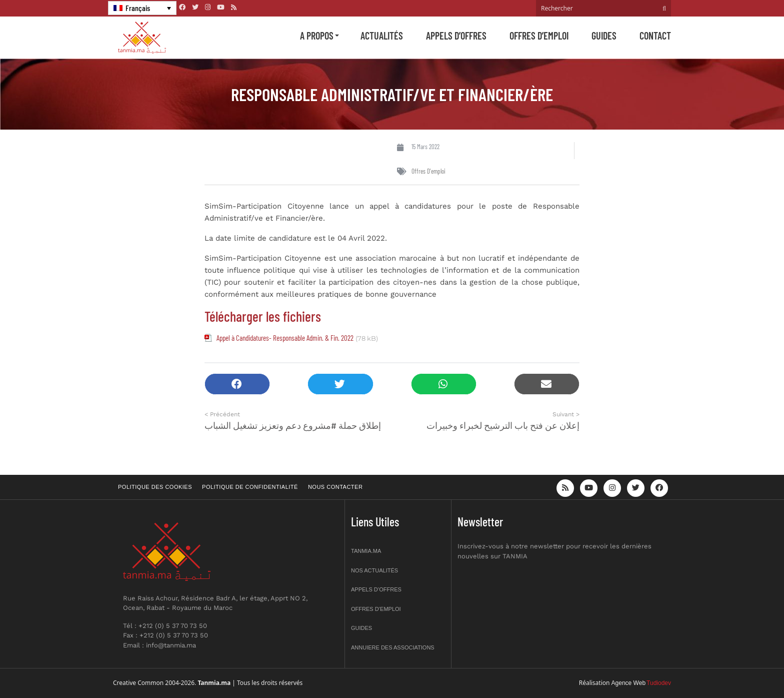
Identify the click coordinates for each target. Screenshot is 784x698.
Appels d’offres (456, 36)
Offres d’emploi (539, 36)
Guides (604, 36)
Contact (655, 36)
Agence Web (629, 683)
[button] (237, 384)
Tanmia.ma (366, 551)
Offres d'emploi (428, 171)
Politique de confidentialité (250, 487)
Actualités (382, 36)
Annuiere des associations (393, 647)
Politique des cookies (155, 487)
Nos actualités (374, 570)
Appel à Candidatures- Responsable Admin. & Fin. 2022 (285, 338)
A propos (317, 36)
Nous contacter (335, 487)
